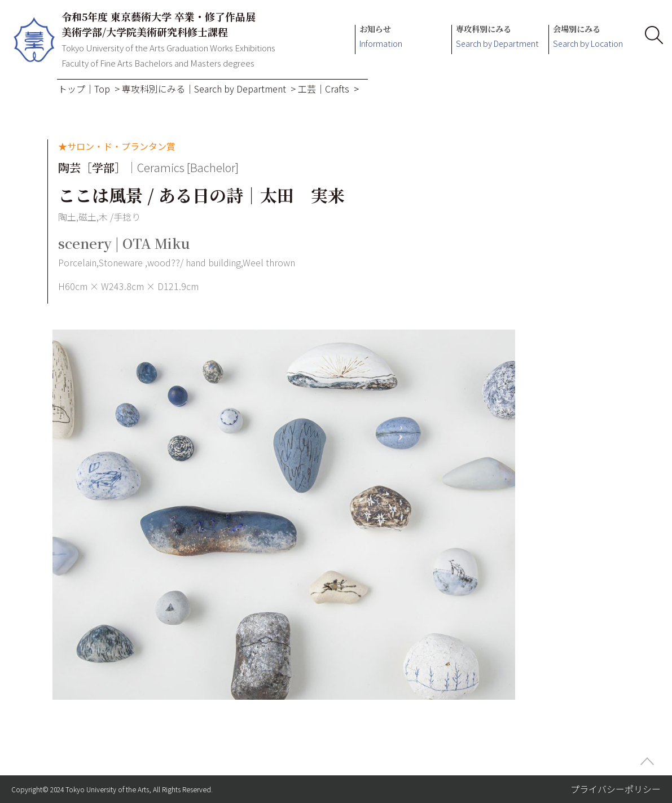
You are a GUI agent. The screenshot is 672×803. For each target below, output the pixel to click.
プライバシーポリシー (616, 789)
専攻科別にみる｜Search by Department (204, 89)
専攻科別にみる (497, 37)
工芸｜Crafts (324, 89)
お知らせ (381, 37)
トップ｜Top (84, 89)
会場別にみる (588, 37)
